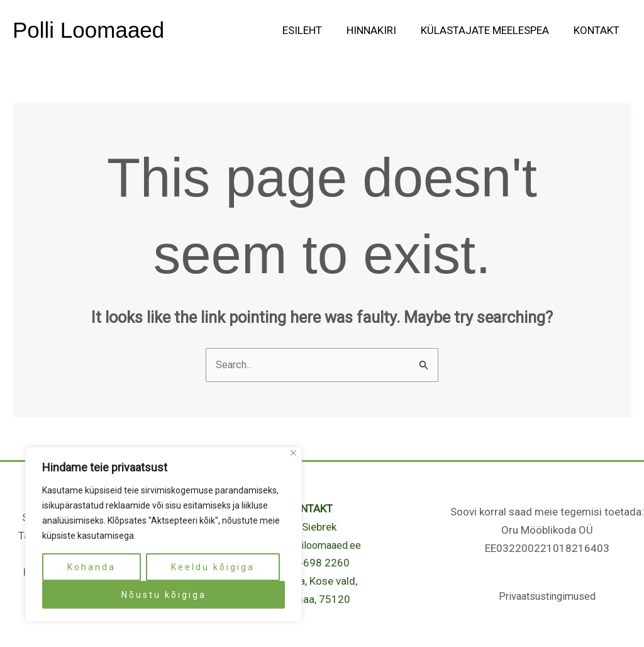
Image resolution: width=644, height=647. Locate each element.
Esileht (313, 30)
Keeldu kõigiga (213, 567)
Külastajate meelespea (489, 30)
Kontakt (598, 30)
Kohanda (92, 567)
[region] (164, 534)
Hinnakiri (379, 30)
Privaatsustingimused (547, 597)
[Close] (293, 453)
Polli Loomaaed (88, 30)
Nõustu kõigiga (164, 595)
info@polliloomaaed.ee (309, 546)
